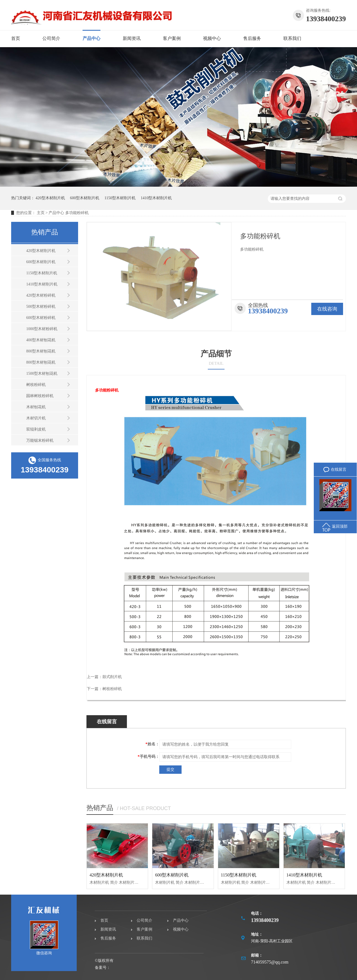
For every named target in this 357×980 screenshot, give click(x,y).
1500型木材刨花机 (42, 373)
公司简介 (51, 38)
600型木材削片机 (85, 198)
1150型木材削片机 (120, 198)
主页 (41, 213)
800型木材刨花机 (41, 351)
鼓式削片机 (112, 677)
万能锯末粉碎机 (40, 440)
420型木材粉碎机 (41, 295)
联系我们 (292, 38)
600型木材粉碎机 (41, 318)
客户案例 (172, 38)
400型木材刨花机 (41, 340)
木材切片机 (36, 418)
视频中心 (212, 38)
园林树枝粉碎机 (40, 396)
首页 (16, 38)
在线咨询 (327, 309)
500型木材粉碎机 (41, 307)
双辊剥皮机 (36, 429)
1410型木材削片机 (156, 198)
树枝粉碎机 (36, 385)
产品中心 (91, 38)
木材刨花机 (36, 407)
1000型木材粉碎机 (42, 329)
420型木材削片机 (50, 198)
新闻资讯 (132, 38)
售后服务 (252, 38)
